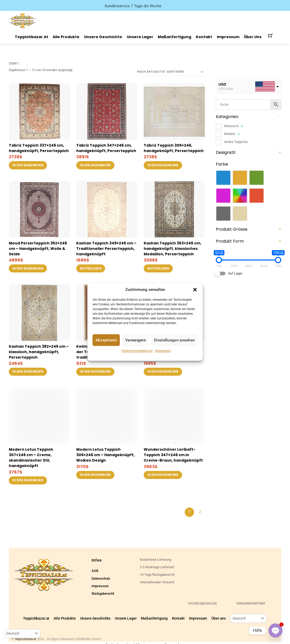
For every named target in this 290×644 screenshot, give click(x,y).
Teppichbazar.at (32, 37)
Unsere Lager (140, 37)
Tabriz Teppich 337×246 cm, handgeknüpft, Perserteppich (39, 148)
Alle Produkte (66, 37)
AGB (95, 571)
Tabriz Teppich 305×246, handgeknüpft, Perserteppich (174, 148)
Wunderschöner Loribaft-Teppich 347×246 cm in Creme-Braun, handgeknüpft (173, 455)
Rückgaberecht (103, 594)
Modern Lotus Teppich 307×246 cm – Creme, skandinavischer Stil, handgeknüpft (31, 458)
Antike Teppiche (236, 142)
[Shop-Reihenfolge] (171, 72)
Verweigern (136, 340)
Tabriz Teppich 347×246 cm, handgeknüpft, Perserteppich (106, 148)
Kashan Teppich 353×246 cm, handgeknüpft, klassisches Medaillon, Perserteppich (172, 249)
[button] (195, 290)
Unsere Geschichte (103, 37)
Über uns (253, 37)
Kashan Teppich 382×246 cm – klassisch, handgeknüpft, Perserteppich (39, 352)
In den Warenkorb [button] (28, 165)
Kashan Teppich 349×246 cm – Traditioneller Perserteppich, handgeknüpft (106, 249)
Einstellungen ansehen (174, 340)
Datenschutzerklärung (137, 351)
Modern (230, 134)
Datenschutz (101, 578)
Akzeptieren (106, 340)
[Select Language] (248, 618)
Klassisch (231, 126)
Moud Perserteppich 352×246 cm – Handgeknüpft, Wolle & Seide (38, 249)
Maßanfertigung (174, 37)
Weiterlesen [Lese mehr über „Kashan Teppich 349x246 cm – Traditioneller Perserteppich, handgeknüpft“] (91, 269)
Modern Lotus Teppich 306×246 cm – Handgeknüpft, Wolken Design (105, 455)
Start (13, 64)
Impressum (163, 351)
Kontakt (204, 37)
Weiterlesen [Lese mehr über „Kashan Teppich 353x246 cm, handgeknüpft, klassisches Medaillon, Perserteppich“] (158, 269)
